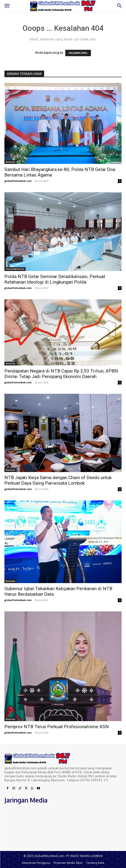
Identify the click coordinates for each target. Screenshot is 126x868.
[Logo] (63, 6)
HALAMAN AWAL (78, 53)
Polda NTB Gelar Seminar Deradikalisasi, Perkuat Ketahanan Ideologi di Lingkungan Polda (55, 279)
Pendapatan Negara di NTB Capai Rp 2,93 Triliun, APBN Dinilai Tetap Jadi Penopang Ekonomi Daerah (61, 374)
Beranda (10, 162)
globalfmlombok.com (18, 181)
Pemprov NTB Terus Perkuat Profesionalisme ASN (57, 727)
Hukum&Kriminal (15, 269)
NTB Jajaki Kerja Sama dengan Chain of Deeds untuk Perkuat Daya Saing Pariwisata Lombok (58, 480)
